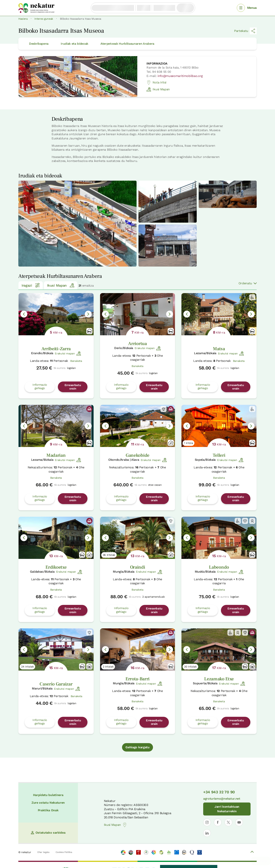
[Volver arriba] (252, 852)
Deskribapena (39, 44)
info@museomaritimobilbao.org (180, 76)
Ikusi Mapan (158, 89)
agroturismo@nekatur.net (222, 799)
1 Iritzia (188, 443)
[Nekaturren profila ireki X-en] (228, 822)
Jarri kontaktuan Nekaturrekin (227, 809)
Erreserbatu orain (73, 387)
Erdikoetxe (56, 567)
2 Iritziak (108, 667)
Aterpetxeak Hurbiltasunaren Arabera (127, 44)
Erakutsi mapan (68, 353)
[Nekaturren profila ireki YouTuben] (239, 822)
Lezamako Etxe (219, 679)
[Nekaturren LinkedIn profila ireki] (207, 833)
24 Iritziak (27, 667)
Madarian (56, 455)
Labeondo (219, 567)
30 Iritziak (190, 667)
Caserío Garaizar (56, 684)
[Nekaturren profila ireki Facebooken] (218, 822)
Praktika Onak (48, 810)
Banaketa (76, 361)
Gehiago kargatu (137, 747)
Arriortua (137, 344)
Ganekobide (137, 455)
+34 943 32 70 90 (219, 792)
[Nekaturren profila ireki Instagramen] (207, 822)
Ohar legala (43, 852)
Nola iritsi (156, 82)
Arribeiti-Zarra (56, 349)
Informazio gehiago (40, 386)
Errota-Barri (137, 679)
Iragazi (31, 285)
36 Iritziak (109, 555)
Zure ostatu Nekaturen (48, 803)
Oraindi (138, 567)
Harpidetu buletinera (48, 795)
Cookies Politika (64, 852)
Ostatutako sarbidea (48, 833)
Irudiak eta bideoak (74, 44)
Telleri (219, 455)
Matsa (219, 349)
